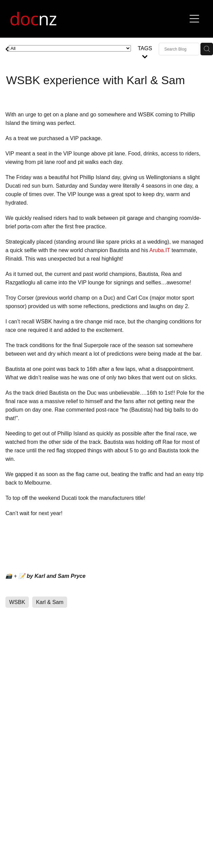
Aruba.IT (160, 250)
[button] (194, 19)
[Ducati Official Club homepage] (98, 19)
